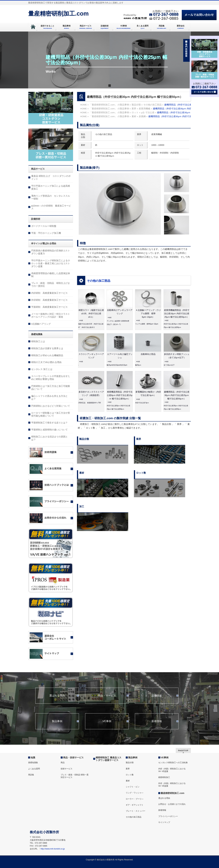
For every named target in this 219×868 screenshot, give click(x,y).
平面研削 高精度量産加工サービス (49, 307)
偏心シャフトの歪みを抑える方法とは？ (49, 397)
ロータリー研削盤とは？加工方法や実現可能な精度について (51, 414)
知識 (33, 758)
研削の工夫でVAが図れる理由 (46, 362)
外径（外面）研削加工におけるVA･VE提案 (172, 785)
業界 (128, 769)
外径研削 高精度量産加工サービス (49, 300)
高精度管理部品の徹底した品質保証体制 (51, 275)
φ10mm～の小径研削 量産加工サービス (51, 207)
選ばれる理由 (57, 696)
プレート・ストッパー (136, 811)
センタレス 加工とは (42, 369)
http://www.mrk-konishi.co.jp (53, 849)
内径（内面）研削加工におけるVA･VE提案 (172, 770)
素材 (128, 781)
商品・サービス (107, 696)
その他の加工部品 (99, 281)
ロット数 (130, 775)
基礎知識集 (33, 763)
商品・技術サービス (73, 758)
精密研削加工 (164, 777)
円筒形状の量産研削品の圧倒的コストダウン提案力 (51, 252)
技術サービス (67, 769)
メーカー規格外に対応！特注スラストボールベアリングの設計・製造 (51, 315)
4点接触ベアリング (41, 324)
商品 (63, 763)
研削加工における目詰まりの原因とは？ (49, 438)
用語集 (31, 775)
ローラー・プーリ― (135, 799)
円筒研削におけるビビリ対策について (51, 406)
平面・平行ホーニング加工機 (46, 233)
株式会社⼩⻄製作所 (106, 860)
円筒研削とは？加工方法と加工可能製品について (51, 388)
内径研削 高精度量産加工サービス (49, 293)
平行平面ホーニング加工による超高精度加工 (51, 187)
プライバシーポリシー (168, 816)
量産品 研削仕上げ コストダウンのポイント (51, 177)
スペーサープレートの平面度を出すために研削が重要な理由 (51, 378)
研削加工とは (38, 341)
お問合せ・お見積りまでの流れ (172, 804)
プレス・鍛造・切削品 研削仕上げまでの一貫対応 (51, 285)
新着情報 (157, 721)
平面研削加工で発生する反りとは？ (49, 423)
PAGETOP (183, 750)
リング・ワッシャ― (135, 793)
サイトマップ (164, 822)
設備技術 (157, 696)
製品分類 (130, 763)
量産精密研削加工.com (58, 14)
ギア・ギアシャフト (135, 805)
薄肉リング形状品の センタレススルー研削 (51, 197)
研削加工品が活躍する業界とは (47, 348)
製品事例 (57, 721)
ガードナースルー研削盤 (44, 226)
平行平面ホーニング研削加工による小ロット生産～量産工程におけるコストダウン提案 (51, 263)
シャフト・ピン (133, 787)
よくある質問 (34, 769)
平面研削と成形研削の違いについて (49, 430)
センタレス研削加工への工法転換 (173, 763)
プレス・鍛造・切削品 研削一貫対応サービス (75, 776)
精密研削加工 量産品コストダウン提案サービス (109, 759)
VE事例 (107, 721)
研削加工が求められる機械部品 (47, 355)
